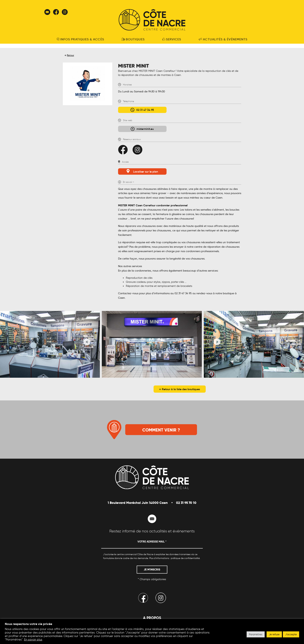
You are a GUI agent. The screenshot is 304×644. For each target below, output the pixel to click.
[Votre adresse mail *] (152, 543)
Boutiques (133, 39)
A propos (152, 618)
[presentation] (87, 342)
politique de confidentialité (185, 558)
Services (172, 39)
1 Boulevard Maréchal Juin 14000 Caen (138, 503)
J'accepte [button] (291, 634)
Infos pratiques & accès (80, 39)
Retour (70, 55)
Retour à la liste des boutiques (180, 389)
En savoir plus (33, 640)
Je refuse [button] (274, 634)
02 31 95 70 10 (186, 503)
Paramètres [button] (256, 634)
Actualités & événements (223, 39)
